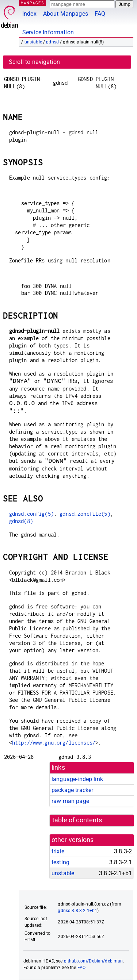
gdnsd (52, 42)
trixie (58, 851)
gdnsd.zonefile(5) (85, 514)
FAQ (100, 14)
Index (29, 14)
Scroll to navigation (34, 62)
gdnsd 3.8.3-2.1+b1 (77, 911)
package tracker (72, 790)
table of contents (77, 820)
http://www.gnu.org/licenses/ (54, 743)
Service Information (48, 32)
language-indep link (77, 779)
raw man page (70, 801)
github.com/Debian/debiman (94, 961)
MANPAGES (33, 3)
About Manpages (66, 14)
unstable (33, 42)
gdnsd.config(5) (31, 514)
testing (60, 862)
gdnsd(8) (21, 521)
